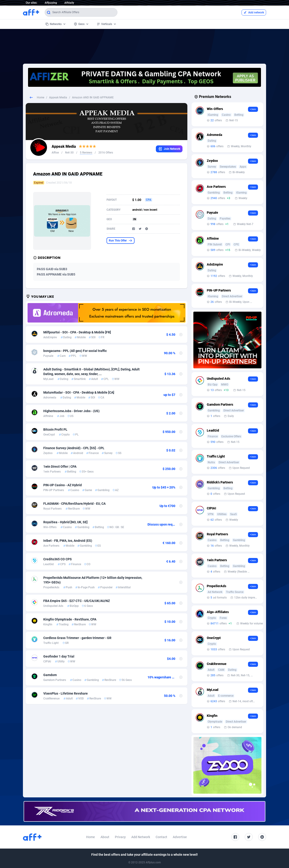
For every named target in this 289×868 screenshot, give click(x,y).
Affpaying (51, 3)
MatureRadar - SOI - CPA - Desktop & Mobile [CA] (79, 392)
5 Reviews (86, 153)
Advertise (180, 837)
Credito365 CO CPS (58, 559)
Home (41, 97)
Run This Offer (121, 241)
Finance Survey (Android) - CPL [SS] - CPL (74, 448)
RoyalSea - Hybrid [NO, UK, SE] (65, 522)
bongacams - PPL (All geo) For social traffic (75, 351)
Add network (254, 13)
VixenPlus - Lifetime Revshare (66, 693)
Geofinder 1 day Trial (59, 656)
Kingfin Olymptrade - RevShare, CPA (70, 619)
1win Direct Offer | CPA (60, 467)
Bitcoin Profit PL (55, 429)
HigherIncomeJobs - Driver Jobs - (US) (71, 411)
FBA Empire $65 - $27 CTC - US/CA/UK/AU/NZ (77, 601)
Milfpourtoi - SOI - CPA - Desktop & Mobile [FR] (77, 332)
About (105, 837)
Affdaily (69, 3)
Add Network (141, 837)
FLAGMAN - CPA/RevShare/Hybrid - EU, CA (74, 504)
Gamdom (50, 675)
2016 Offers (106, 153)
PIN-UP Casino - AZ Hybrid (63, 485)
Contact (161, 837)
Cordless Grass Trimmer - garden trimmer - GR (77, 638)
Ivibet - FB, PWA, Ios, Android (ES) (68, 541)
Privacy (120, 837)
